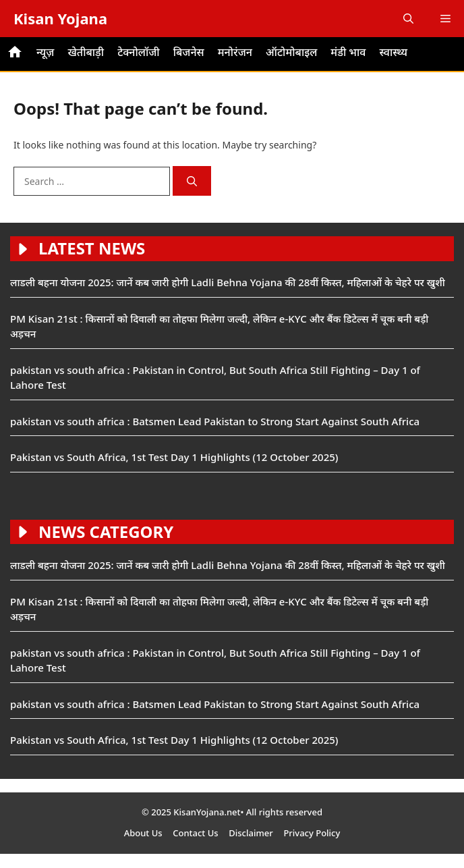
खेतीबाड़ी (86, 52)
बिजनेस (189, 52)
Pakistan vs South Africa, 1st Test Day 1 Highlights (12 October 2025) (174, 457)
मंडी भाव (348, 52)
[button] (408, 19)
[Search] (192, 181)
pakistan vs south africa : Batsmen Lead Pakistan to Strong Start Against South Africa (215, 421)
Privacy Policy (312, 833)
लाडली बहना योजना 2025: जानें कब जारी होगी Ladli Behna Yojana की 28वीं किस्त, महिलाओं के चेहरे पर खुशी (228, 282)
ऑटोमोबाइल (291, 52)
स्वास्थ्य (393, 52)
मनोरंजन (235, 52)
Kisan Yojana (60, 18)
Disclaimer (251, 833)
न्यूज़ (45, 52)
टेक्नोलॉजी (139, 52)
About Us (143, 833)
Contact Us (195, 833)
